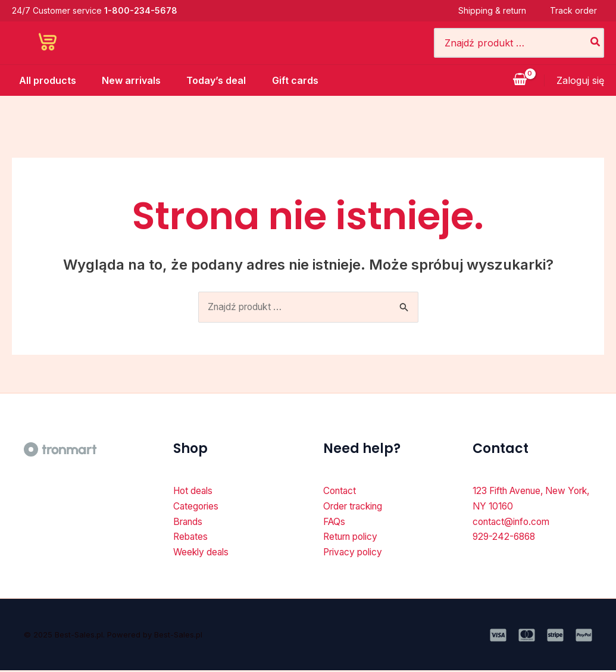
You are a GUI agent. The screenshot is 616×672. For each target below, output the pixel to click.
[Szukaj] (596, 43)
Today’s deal (215, 80)
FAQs (335, 523)
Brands (189, 523)
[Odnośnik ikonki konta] (580, 80)
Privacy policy (355, 554)
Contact (341, 491)
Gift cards (296, 80)
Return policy (354, 539)
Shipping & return (499, 10)
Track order (581, 10)
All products (40, 80)
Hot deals (195, 491)
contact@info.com (514, 523)
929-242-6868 (506, 539)
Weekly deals (203, 554)
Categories (197, 507)
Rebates (191, 539)
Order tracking (356, 507)
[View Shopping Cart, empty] (520, 80)
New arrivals (127, 80)
